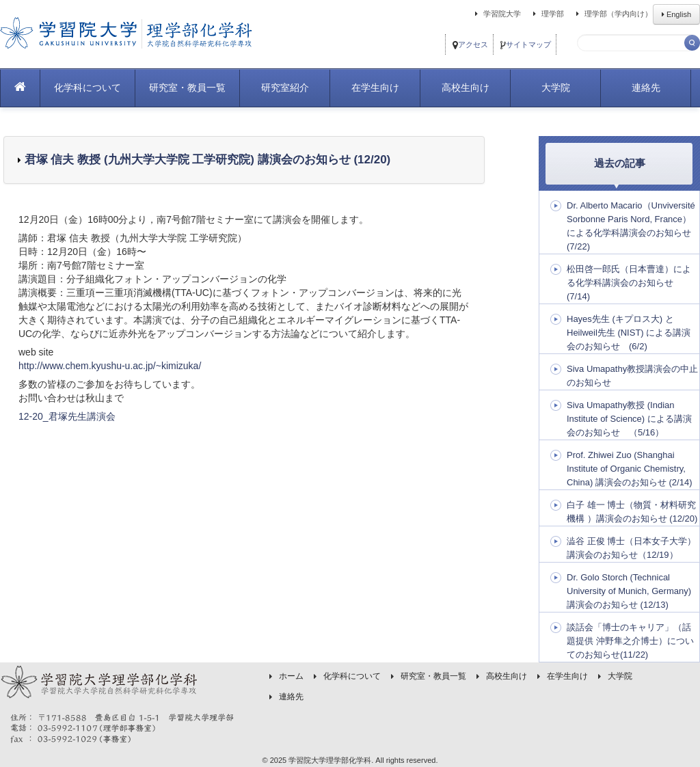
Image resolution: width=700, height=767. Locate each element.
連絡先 (646, 88)
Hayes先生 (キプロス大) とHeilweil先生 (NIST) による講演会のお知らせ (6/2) (629, 333)
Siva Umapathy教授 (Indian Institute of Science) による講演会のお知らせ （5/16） (629, 419)
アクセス (470, 44)
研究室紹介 (285, 88)
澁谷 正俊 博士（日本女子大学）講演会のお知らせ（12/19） (631, 548)
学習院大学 (496, 14)
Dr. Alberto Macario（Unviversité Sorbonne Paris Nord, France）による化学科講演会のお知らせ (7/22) (631, 226)
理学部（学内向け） (612, 14)
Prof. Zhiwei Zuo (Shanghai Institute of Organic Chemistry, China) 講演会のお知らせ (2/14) (629, 469)
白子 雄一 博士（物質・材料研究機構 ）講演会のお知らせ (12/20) (632, 512)
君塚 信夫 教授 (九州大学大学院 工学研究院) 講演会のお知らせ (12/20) (206, 160)
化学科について (87, 88)
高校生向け (466, 88)
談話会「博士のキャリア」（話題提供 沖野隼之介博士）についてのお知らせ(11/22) (630, 641)
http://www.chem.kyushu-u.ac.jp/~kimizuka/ (110, 366)
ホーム (291, 676)
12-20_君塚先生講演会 (67, 416)
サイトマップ (526, 44)
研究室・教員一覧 (187, 88)
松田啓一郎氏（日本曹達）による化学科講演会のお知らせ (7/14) (629, 283)
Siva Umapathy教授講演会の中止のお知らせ (632, 376)
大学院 (556, 88)
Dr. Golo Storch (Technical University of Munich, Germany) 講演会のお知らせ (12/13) (629, 591)
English (676, 14)
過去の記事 (620, 163)
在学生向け (375, 88)
